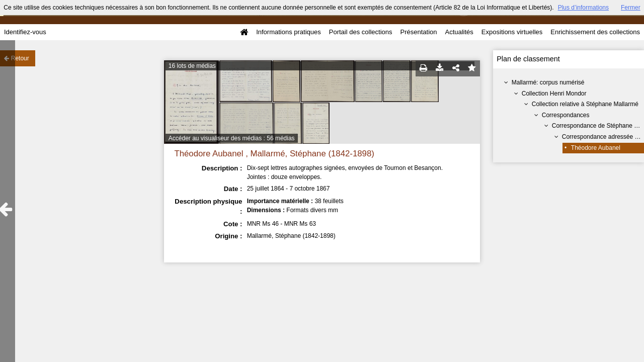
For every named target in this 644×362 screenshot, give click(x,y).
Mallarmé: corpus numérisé (548, 82)
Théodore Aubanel (596, 148)
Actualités (459, 32)
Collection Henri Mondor (554, 94)
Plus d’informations (583, 8)
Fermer (631, 8)
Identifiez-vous (25, 32)
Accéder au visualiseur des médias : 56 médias (232, 138)
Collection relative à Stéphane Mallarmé (585, 104)
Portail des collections (361, 32)
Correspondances (566, 115)
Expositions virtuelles (512, 32)
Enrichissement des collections (595, 32)
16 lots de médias (192, 66)
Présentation (418, 32)
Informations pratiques (289, 32)
